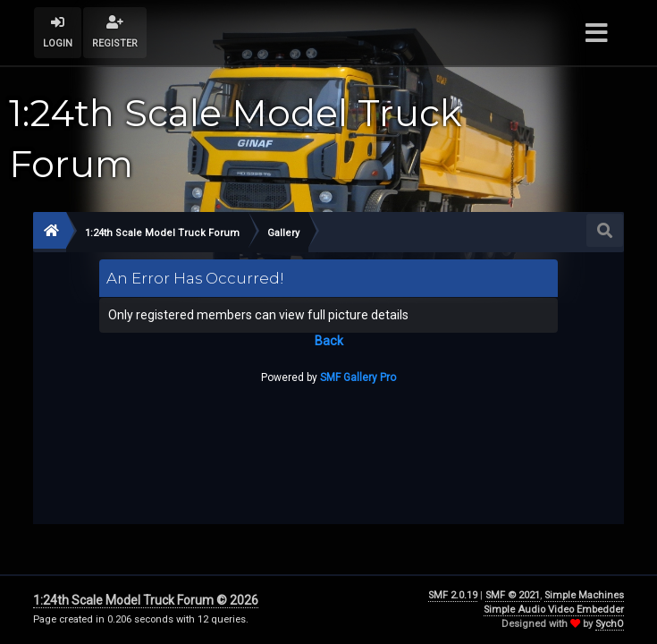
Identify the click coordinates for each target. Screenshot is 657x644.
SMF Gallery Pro (358, 377)
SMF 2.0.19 (453, 595)
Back (329, 341)
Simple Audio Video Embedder (554, 610)
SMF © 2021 (513, 595)
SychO (610, 624)
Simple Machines (584, 595)
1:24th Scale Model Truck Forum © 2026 (146, 600)
